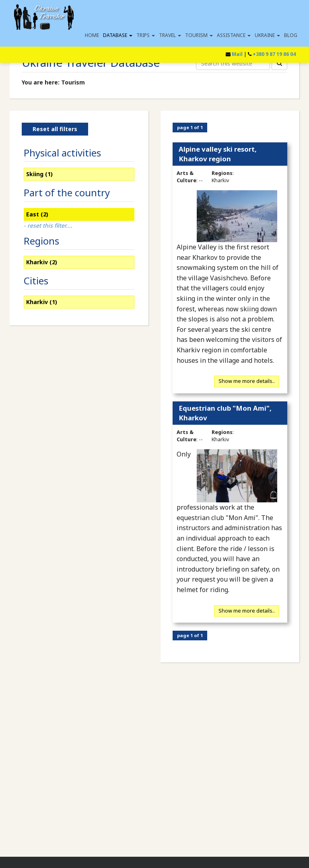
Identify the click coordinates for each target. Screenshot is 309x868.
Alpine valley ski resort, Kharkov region (218, 154)
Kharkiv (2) (42, 262)
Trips (146, 35)
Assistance (234, 35)
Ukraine (267, 35)
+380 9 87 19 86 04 (274, 54)
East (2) (37, 214)
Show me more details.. (247, 381)
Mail (237, 54)
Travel (170, 35)
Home (92, 35)
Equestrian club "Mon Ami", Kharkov (225, 413)
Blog (291, 35)
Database (118, 35)
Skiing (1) (39, 174)
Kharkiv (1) (42, 302)
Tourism (199, 35)
